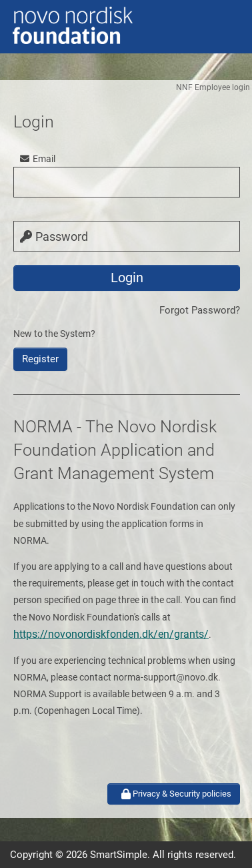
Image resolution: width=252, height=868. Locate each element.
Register (40, 359)
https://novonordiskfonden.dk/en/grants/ (111, 634)
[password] (127, 236)
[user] (127, 182)
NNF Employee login (213, 87)
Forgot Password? (200, 310)
